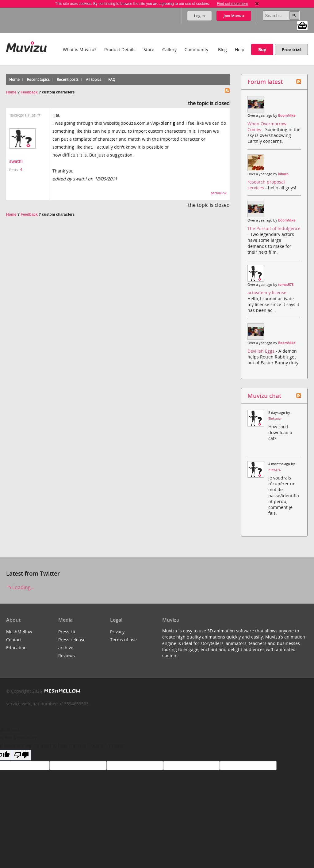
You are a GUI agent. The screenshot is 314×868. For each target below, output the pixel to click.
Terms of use (123, 640)
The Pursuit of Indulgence (274, 228)
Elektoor (275, 419)
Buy (262, 49)
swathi (16, 161)
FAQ (112, 80)
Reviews (67, 656)
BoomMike (287, 116)
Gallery (169, 49)
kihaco (283, 174)
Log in (199, 16)
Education (16, 648)
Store (149, 49)
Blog (222, 49)
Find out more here (232, 4)
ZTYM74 (274, 470)
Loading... (20, 587)
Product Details (120, 49)
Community (196, 49)
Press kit (67, 632)
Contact (14, 640)
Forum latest (265, 82)
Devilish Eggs (262, 351)
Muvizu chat (264, 396)
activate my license (268, 292)
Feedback (29, 92)
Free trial (291, 49)
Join (234, 16)
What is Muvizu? (80, 49)
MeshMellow (19, 632)
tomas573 (286, 285)
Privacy (117, 632)
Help (240, 49)
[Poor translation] (21, 755)
